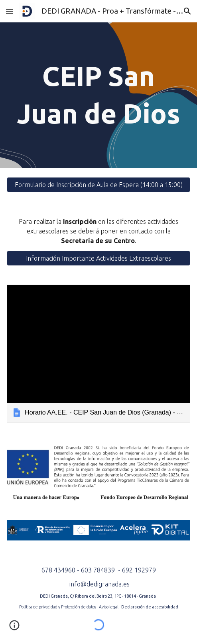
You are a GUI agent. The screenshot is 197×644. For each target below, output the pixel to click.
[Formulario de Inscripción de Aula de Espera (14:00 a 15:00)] (98, 185)
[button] (10, 11)
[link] (98, 354)
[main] (98, 95)
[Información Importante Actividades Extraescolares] (98, 258)
